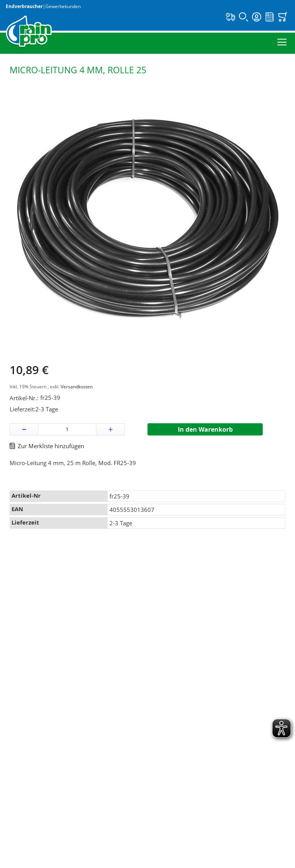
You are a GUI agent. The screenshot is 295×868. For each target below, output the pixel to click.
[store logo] (29, 32)
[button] (24, 429)
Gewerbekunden (63, 6)
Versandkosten (77, 387)
